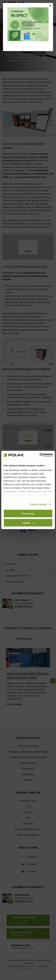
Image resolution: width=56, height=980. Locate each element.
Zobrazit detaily (39, 504)
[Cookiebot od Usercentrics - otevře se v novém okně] (40, 455)
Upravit (28, 523)
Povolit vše (28, 513)
